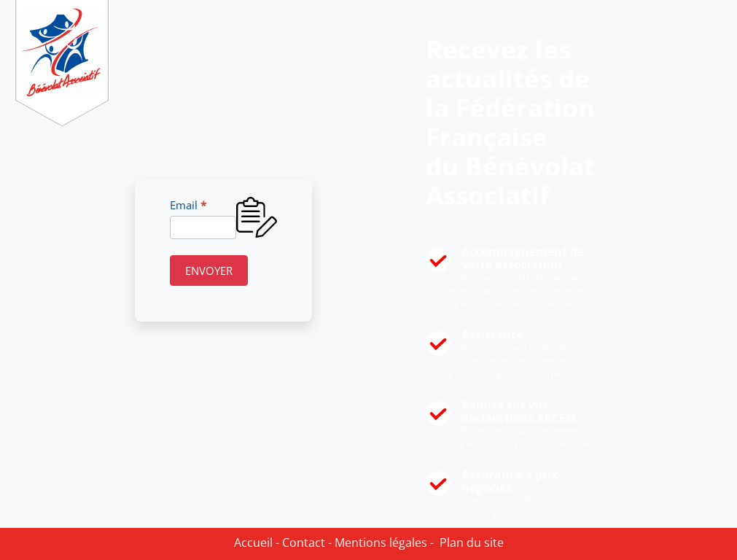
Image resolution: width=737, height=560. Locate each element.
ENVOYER (209, 271)
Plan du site (469, 542)
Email (188, 205)
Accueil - (257, 542)
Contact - (305, 542)
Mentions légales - (383, 542)
